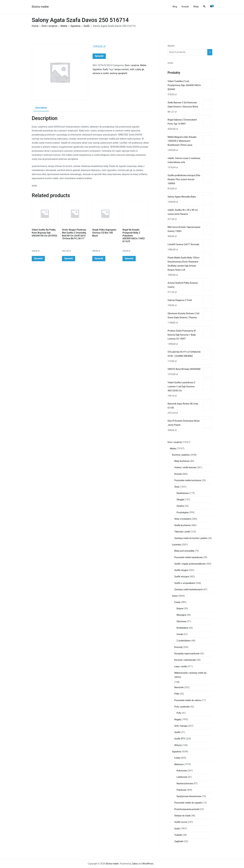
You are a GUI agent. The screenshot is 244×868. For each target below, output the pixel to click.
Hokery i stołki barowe (185, 468)
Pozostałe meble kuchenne (188, 480)
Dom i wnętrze (49, 26)
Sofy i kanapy (181, 726)
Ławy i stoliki (181, 667)
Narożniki (179, 687)
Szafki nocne (181, 822)
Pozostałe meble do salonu (188, 700)
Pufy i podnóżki (182, 707)
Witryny (178, 745)
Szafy (87, 26)
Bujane (180, 609)
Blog (175, 7)
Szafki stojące (181, 570)
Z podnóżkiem (184, 641)
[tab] (41, 108)
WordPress (148, 864)
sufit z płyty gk (137, 69)
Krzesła (178, 474)
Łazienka (177, 545)
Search (171, 46)
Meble (64, 26)
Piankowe (181, 790)
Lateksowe (182, 777)
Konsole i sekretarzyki (185, 660)
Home (35, 26)
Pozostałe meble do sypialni (188, 803)
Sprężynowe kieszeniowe (189, 796)
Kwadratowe (183, 493)
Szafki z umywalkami (185, 583)
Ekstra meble (40, 7)
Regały (178, 720)
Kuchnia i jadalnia (181, 455)
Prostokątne (183, 513)
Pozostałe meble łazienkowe (188, 557)
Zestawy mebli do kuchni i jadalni (191, 538)
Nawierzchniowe (185, 784)
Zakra (135, 864)
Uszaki (180, 634)
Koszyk (185, 7)
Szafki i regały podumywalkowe (190, 564)
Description (41, 108)
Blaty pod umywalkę (184, 551)
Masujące (181, 615)
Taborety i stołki (182, 532)
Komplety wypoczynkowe (187, 654)
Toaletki (178, 835)
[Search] (210, 52)
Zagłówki (179, 841)
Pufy (179, 713)
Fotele (177, 602)
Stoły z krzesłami (183, 519)
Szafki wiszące (182, 577)
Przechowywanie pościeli (187, 809)
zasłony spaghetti (118, 73)
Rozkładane (182, 628)
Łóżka (177, 758)
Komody (178, 647)
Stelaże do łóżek (182, 816)
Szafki (177, 732)
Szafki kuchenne (182, 525)
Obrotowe (181, 622)
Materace (179, 764)
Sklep (196, 7)
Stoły (177, 487)
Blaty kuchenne (182, 461)
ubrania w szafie (101, 73)
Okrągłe (180, 500)
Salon (175, 596)
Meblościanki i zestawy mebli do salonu (190, 675)
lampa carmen (122, 69)
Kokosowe (182, 771)
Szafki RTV (180, 739)
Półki (177, 694)
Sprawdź (99, 56)
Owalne (180, 506)
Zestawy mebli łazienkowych (189, 590)
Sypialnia (75, 26)
